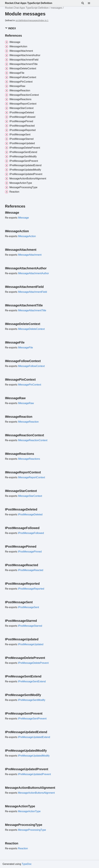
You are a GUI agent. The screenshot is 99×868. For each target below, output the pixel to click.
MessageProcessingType (32, 830)
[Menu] (91, 3)
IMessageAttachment (30, 255)
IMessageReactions (29, 459)
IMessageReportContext (32, 477)
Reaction (23, 848)
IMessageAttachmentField (33, 292)
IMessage (23, 218)
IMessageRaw (26, 403)
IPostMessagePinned (30, 552)
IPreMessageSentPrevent (32, 719)
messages (56, 8)
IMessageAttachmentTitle (32, 310)
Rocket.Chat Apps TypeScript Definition (29, 3)
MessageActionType (29, 811)
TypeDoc (27, 864)
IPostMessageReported (31, 589)
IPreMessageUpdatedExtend (34, 737)
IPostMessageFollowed (31, 533)
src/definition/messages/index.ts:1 (32, 20)
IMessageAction (27, 236)
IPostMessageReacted (31, 570)
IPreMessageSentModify (32, 700)
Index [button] (10, 28)
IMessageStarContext (30, 496)
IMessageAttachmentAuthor (33, 273)
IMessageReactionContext (33, 440)
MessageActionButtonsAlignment (36, 793)
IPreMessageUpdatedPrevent (34, 774)
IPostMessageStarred (30, 626)
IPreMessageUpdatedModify (34, 756)
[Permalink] (22, 213)
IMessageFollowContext (31, 366)
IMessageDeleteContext (31, 329)
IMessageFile (25, 348)
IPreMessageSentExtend (32, 681)
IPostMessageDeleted (30, 514)
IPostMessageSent (29, 607)
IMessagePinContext (30, 385)
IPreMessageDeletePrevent (33, 663)
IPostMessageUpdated (31, 644)
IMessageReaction (28, 422)
